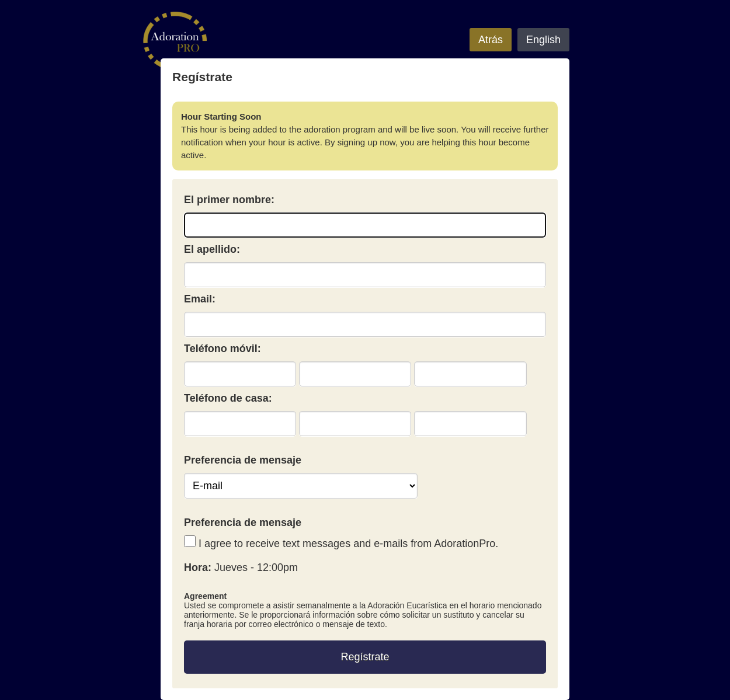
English (543, 40)
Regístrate (365, 657)
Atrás (491, 40)
